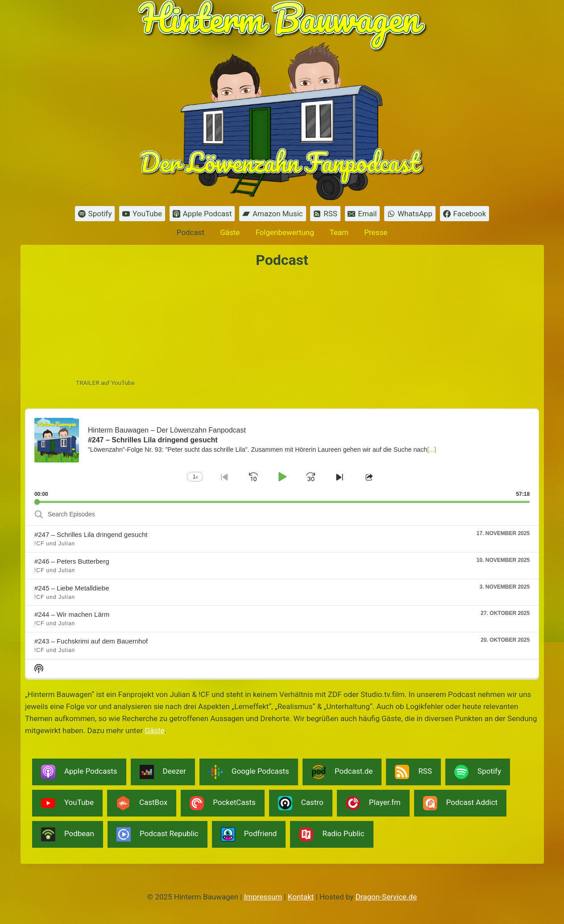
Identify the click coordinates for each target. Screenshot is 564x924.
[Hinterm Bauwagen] (282, 100)
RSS (413, 772)
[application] (282, 456)
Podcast (191, 232)
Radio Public (332, 834)
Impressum (263, 897)
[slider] (282, 502)
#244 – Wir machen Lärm (72, 614)
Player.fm (373, 803)
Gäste (230, 232)
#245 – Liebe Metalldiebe (72, 588)
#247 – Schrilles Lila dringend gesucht (91, 534)
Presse (376, 232)
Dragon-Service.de (386, 897)
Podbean (68, 834)
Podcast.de (342, 772)
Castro (301, 803)
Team (339, 232)
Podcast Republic (158, 834)
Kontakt (301, 897)
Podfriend (249, 834)
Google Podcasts (249, 772)
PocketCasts (223, 803)
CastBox (142, 803)
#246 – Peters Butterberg (72, 561)
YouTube (67, 803)
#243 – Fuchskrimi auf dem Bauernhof (91, 641)
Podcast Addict (460, 803)
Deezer (163, 772)
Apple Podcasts (79, 772)
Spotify (478, 772)
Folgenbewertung (284, 232)
